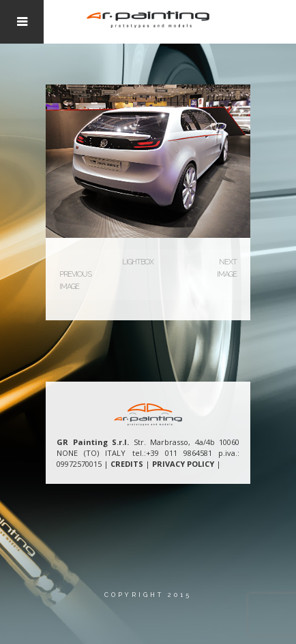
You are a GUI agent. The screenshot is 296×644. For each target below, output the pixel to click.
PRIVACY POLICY (183, 464)
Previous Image (75, 280)
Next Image (227, 268)
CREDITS (127, 464)
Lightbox (138, 262)
